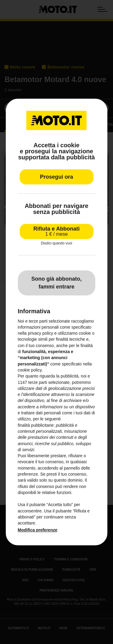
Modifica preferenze (38, 530)
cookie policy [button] (30, 370)
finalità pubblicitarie (36, 425)
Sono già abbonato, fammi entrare (56, 283)
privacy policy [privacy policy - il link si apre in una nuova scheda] (40, 333)
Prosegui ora (56, 177)
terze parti (38, 382)
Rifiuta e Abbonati (56, 231)
